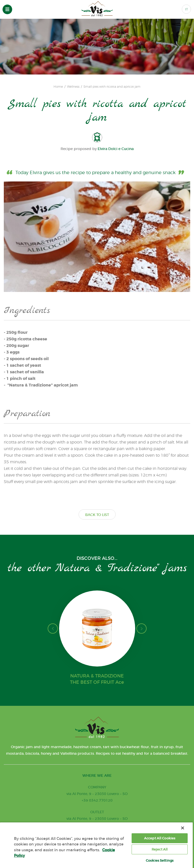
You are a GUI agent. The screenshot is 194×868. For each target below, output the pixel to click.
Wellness (73, 87)
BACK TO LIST (97, 515)
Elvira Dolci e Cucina (116, 149)
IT (187, 9)
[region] (96, 845)
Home (58, 87)
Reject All (160, 849)
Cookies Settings (160, 861)
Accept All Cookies (160, 838)
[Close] (183, 828)
